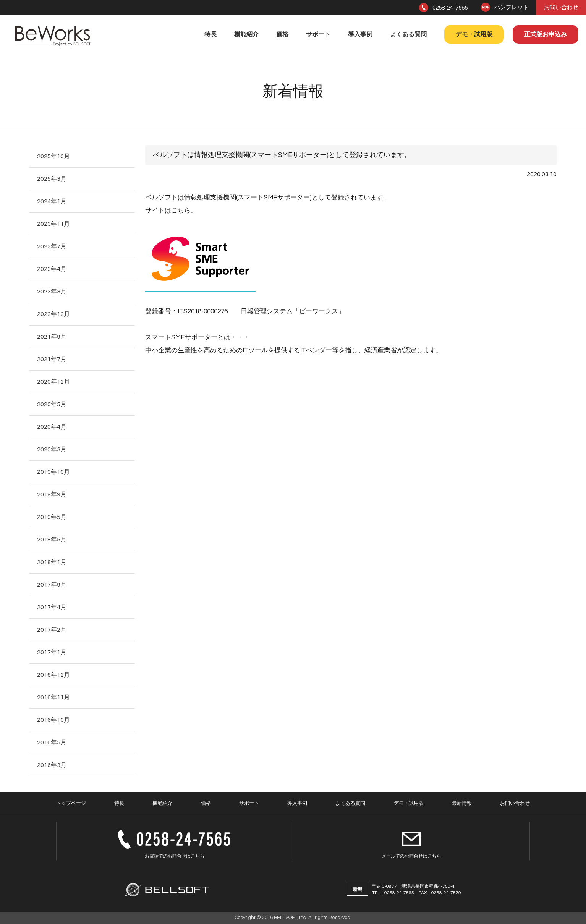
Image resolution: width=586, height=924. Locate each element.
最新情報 (462, 803)
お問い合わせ (561, 7)
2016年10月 (53, 720)
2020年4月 (52, 427)
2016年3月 (52, 765)
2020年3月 (52, 449)
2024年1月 (52, 201)
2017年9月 (52, 585)
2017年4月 (52, 607)
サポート (318, 34)
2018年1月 (52, 562)
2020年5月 (52, 404)
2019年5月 (52, 517)
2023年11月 (53, 224)
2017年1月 (52, 652)
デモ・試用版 (474, 34)
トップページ (71, 803)
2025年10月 (53, 156)
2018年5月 (52, 540)
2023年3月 (52, 292)
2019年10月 (53, 472)
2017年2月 (52, 630)
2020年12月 (53, 382)
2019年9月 (52, 494)
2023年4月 (52, 269)
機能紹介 (246, 34)
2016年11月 (53, 697)
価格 (282, 34)
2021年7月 (52, 359)
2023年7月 (52, 246)
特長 (210, 34)
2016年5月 (52, 742)
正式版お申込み (546, 34)
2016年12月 (53, 675)
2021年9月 (52, 337)
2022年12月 (53, 314)
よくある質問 (408, 34)
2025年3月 (52, 179)
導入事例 (360, 34)
